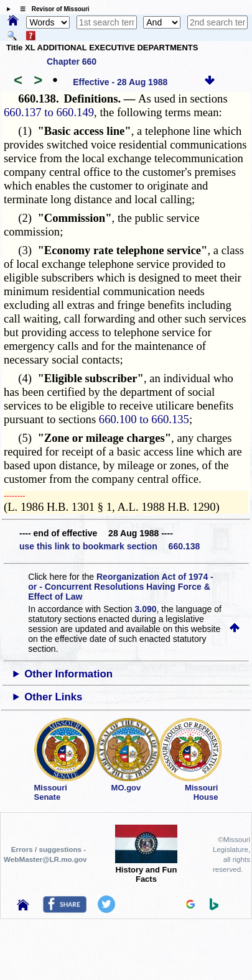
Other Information (68, 674)
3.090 (146, 609)
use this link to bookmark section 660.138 (110, 546)
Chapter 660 (72, 62)
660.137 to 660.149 (49, 112)
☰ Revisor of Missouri (52, 9)
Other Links (53, 697)
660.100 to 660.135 (144, 419)
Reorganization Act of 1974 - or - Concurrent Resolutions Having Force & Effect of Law (120, 587)
